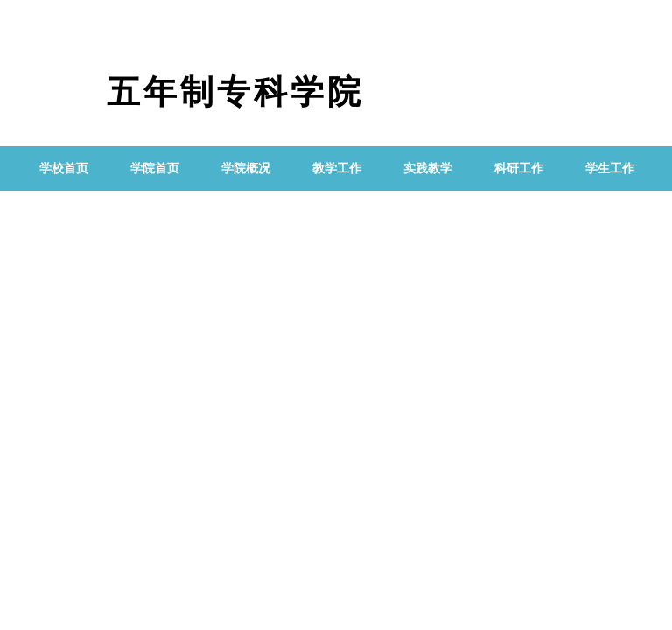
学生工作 (610, 168)
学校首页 (64, 168)
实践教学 (428, 168)
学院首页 (155, 168)
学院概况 (246, 168)
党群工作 (64, 213)
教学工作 (337, 168)
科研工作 (519, 168)
